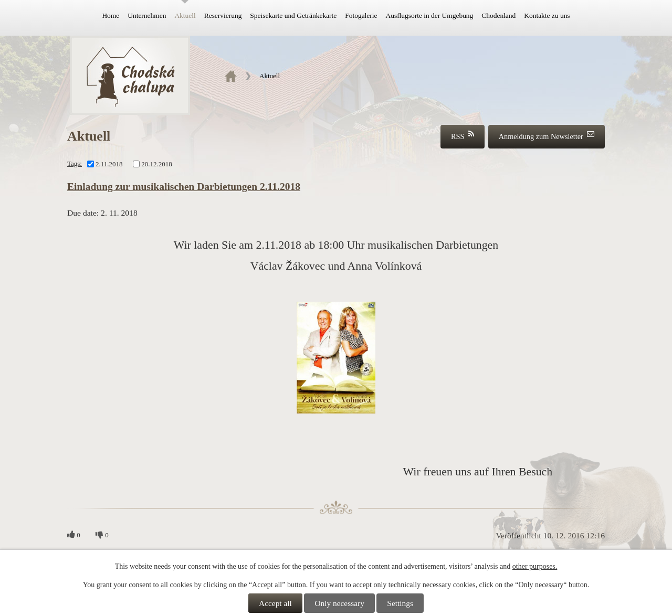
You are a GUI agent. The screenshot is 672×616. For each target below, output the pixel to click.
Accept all (275, 603)
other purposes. (535, 566)
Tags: (75, 163)
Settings (400, 603)
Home (111, 15)
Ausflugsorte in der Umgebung (429, 15)
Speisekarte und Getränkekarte (293, 15)
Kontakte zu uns (547, 15)
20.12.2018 (157, 163)
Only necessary (339, 603)
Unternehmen (147, 15)
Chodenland (498, 15)
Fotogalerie (361, 15)
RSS (463, 135)
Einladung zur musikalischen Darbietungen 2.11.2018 (184, 187)
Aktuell (185, 15)
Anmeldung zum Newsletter (547, 135)
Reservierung (223, 15)
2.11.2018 (109, 163)
